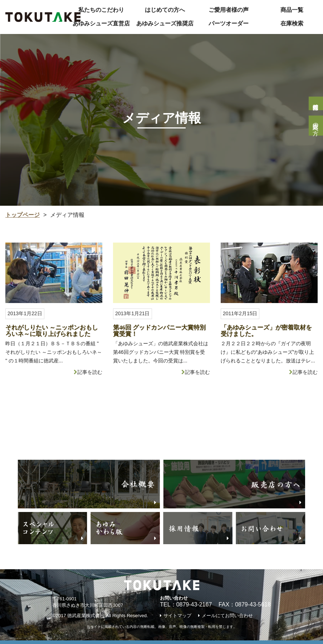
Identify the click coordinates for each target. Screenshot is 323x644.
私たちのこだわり (101, 10)
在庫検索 (292, 23)
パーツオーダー (229, 23)
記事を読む (90, 372)
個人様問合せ (316, 103)
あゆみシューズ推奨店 (165, 23)
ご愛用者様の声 (229, 10)
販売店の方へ (316, 126)
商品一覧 (292, 10)
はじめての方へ (165, 10)
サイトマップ (177, 616)
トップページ (23, 215)
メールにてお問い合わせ (227, 616)
